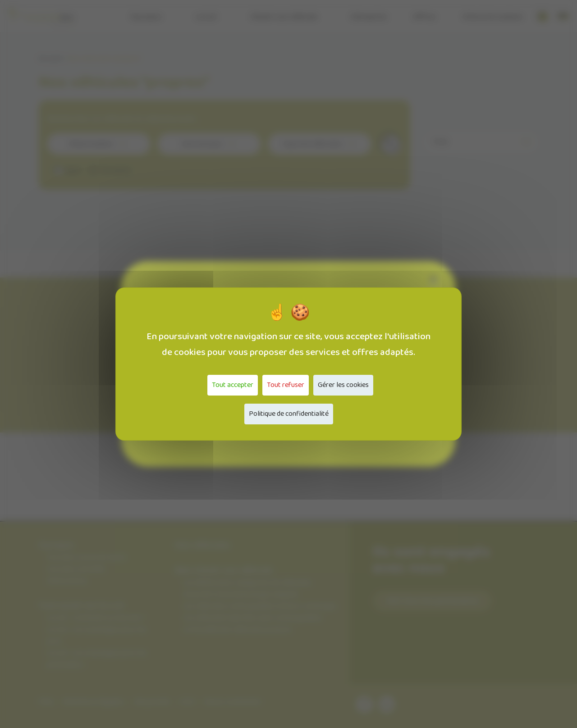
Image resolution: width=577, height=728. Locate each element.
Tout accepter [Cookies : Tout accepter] (233, 385)
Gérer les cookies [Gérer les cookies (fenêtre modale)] (343, 385)
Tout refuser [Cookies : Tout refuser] (286, 385)
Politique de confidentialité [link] (289, 414)
